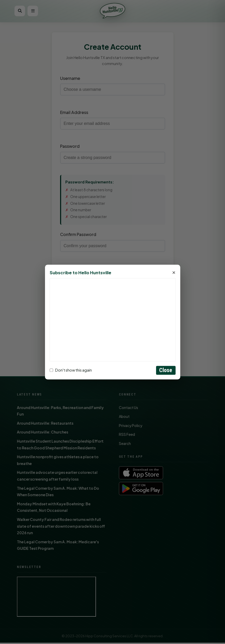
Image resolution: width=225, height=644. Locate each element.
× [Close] (174, 273)
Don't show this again (71, 370)
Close (166, 370)
